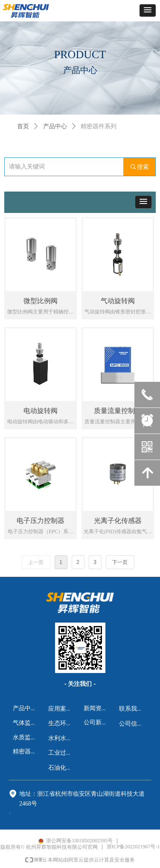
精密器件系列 (99, 126)
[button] (148, 10)
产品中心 (55, 126)
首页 (23, 126)
